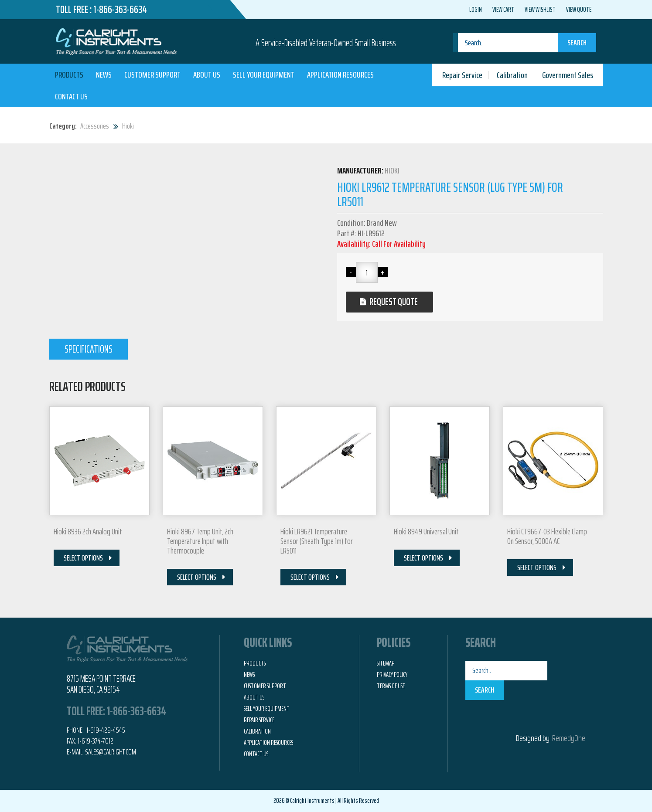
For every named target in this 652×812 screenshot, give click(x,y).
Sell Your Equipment (264, 75)
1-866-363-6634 (120, 10)
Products (69, 75)
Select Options (83, 558)
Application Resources (340, 75)
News (104, 75)
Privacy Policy (392, 675)
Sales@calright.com (111, 752)
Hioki (128, 126)
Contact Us (71, 96)
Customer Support (152, 75)
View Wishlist (540, 10)
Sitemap (386, 663)
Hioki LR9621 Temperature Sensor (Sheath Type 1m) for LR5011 (317, 541)
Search (577, 43)
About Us (207, 75)
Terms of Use (391, 686)
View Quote (579, 10)
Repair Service (462, 75)
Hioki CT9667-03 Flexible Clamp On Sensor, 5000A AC (547, 536)
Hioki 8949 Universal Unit (426, 531)
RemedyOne (569, 738)
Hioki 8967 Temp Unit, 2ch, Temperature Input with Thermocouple (201, 541)
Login (476, 10)
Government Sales (568, 75)
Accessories (95, 126)
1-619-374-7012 (96, 741)
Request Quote (394, 302)
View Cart (503, 10)
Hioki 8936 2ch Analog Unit (88, 531)
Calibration (512, 75)
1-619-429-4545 (105, 730)
